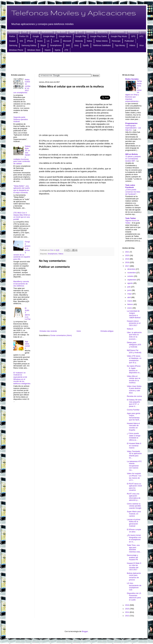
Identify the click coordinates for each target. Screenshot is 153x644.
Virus (142, 45)
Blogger (85, 631)
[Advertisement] (76, 63)
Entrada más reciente (48, 331)
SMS (68, 45)
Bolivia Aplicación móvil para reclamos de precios (134, 576)
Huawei (12, 41)
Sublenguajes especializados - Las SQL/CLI (133, 128)
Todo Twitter (131, 218)
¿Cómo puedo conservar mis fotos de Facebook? (133, 192)
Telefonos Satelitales (102, 45)
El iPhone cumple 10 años (134, 531)
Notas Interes (102, 41)
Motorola (79, 41)
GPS (133, 36)
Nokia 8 (130, 329)
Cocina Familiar (133, 410)
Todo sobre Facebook (130, 186)
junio (130, 290)
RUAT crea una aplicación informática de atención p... (134, 497)
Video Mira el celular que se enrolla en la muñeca (134, 379)
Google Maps (49, 36)
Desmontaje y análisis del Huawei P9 (132, 557)
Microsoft (67, 41)
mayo (130, 294)
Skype (43, 45)
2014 (127, 612)
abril (129, 297)
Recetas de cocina (134, 396)
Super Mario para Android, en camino (134, 514)
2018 (127, 262)
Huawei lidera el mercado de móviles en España (133, 427)
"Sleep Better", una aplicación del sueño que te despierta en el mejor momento (22, 189)
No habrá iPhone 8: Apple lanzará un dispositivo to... (134, 369)
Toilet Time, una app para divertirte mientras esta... (134, 548)
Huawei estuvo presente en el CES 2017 (134, 323)
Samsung (13, 45)
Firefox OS (24, 36)
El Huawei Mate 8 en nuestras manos (134, 446)
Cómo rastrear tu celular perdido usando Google (134, 506)
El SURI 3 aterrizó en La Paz (28, 314)
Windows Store (34, 50)
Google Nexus (65, 36)
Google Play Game (98, 36)
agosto (130, 283)
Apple (72, 32)
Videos (132, 45)
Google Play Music (119, 36)
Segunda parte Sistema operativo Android (21, 119)
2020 (127, 255)
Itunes (40, 41)
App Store (61, 32)
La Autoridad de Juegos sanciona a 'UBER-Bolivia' (134, 314)
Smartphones (56, 45)
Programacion (131, 123)
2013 (127, 616)
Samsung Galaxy (29, 45)
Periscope (116, 41)
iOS (21, 41)
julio (129, 287)
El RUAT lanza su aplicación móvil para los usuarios (134, 487)
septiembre (132, 280)
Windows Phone (16, 50)
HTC (142, 36)
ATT (80, 32)
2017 (127, 266)
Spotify (86, 45)
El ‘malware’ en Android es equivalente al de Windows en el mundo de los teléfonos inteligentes (22, 378)
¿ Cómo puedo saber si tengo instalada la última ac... (134, 437)
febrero (131, 304)
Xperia (57, 50)
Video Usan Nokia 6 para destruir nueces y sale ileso (134, 389)
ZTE (66, 50)
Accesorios (14, 32)
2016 (127, 605)
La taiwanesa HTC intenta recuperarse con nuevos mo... (134, 466)
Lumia (56, 41)
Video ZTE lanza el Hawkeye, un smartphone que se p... (134, 359)
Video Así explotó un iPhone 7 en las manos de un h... (134, 477)
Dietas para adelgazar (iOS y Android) (134, 345)
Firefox (12, 36)
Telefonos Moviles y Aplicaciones (74, 13)
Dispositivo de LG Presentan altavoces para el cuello (134, 597)
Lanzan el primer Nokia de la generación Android (134, 523)
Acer (25, 32)
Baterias (90, 32)
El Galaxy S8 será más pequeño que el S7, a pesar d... (134, 403)
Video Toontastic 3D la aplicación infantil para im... (134, 455)
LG (48, 41)
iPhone (30, 41)
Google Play (81, 36)
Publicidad (129, 41)
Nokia (89, 41)
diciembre (132, 269)
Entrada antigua (107, 331)
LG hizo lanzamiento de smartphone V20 (134, 586)
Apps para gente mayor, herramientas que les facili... (134, 417)
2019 (127, 259)
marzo (130, 301)
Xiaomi (47, 50)
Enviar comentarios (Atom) (61, 335)
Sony (76, 45)
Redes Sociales (132, 79)
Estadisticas (133, 32)
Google (36, 36)
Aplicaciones (47, 32)
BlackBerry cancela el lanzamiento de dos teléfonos (21, 284)
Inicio (79, 331)
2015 (127, 609)
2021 (127, 252)
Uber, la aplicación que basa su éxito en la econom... (134, 336)
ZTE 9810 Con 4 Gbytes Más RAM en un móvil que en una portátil (22, 216)
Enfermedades (118, 32)
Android (34, 32)
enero (130, 308)
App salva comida (27, 345)
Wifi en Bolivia (132, 154)
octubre (131, 276)
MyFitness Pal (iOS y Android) (134, 351)
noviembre (132, 273)
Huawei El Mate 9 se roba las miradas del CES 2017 (134, 566)
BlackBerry (103, 32)
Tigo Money (120, 45)
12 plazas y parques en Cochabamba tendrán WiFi (133, 159)
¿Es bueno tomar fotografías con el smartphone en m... (134, 538)
